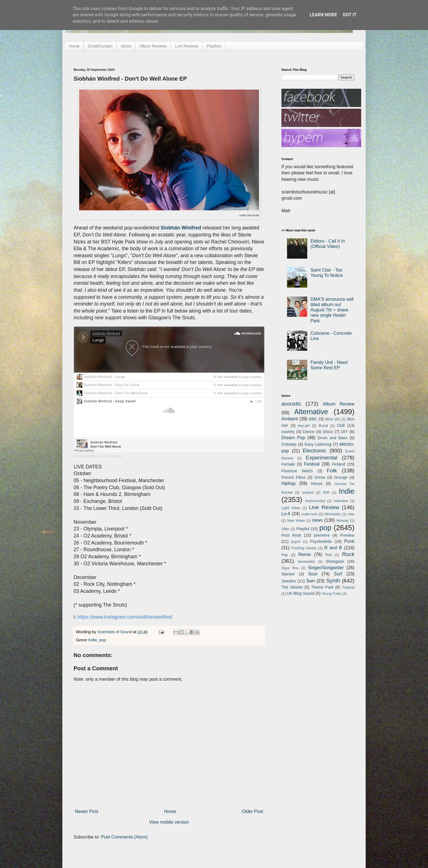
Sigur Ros (290, 568)
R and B (333, 548)
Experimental (322, 458)
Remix (305, 554)
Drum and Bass (333, 438)
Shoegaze (335, 561)
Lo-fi (286, 514)
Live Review (324, 507)
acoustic (291, 404)
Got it (350, 15)
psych (296, 542)
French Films (293, 477)
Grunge (341, 477)
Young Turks (332, 594)
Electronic (315, 451)
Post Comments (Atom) (124, 837)
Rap (285, 555)
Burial (323, 426)
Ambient (290, 419)
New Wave (296, 520)
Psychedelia (321, 541)
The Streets (292, 587)
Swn (310, 581)
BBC (313, 419)
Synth (333, 581)
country (288, 432)
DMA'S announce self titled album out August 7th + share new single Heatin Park (332, 310)
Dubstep (289, 444)
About (126, 46)
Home (74, 46)
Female (288, 464)
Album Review (339, 404)
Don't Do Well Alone (110, 456)
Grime (320, 477)
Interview (341, 501)
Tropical (348, 587)
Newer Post (87, 811)
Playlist (303, 529)
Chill (341, 425)
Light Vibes (291, 508)
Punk (349, 541)
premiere (322, 535)
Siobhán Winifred (84, 456)
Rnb (328, 555)
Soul (313, 574)
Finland (339, 464)
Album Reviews (153, 46)
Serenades (306, 561)
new (351, 514)
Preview (347, 535)
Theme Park (322, 587)
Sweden (289, 581)
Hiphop (289, 483)
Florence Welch (297, 471)
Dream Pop (293, 438)
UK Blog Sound (300, 593)
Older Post (252, 811)
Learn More (323, 15)
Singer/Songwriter (326, 568)
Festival (312, 464)
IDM (326, 492)
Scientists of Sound (115, 632)
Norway (342, 520)
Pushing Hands (304, 548)
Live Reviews (187, 46)
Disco (328, 432)
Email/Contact (100, 46)
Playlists (214, 46)
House (317, 484)
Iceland (308, 492)
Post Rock (291, 535)
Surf (338, 574)
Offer (285, 529)
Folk (332, 471)
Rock (348, 554)
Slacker (288, 574)
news (317, 520)
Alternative (311, 412)
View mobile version (169, 822)
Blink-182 (333, 419)
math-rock (309, 514)
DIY (345, 432)
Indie (93, 640)
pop (103, 640)
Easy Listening (318, 444)
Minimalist (333, 514)
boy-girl (304, 426)
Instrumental (315, 501)
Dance (309, 432)
